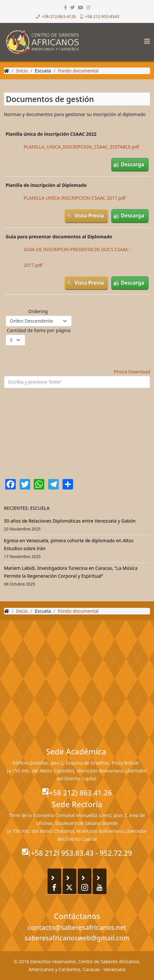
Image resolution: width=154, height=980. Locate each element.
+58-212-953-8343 (102, 17)
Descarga (133, 164)
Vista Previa (89, 216)
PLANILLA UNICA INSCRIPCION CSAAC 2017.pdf (75, 198)
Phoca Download (132, 372)
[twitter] (72, 7)
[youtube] (81, 7)
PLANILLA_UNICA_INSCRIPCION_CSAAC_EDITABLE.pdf (81, 147)
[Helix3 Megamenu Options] (145, 39)
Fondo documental (78, 71)
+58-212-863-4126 (59, 17)
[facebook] (65, 7)
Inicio (22, 71)
